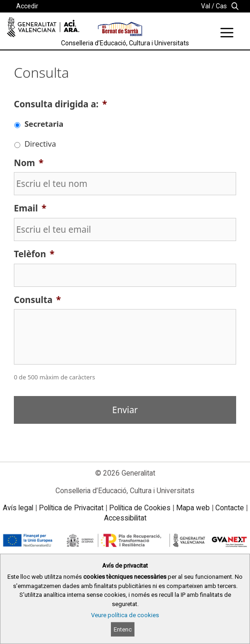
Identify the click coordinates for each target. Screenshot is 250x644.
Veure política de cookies (125, 615)
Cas (221, 6)
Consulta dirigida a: (60, 104)
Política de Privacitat (71, 508)
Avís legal (18, 508)
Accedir (27, 6)
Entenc (123, 629)
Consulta (37, 300)
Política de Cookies (140, 508)
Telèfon (34, 254)
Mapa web (193, 508)
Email (30, 208)
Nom (29, 163)
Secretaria (44, 124)
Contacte (230, 508)
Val (206, 6)
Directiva (40, 144)
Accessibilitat (125, 518)
